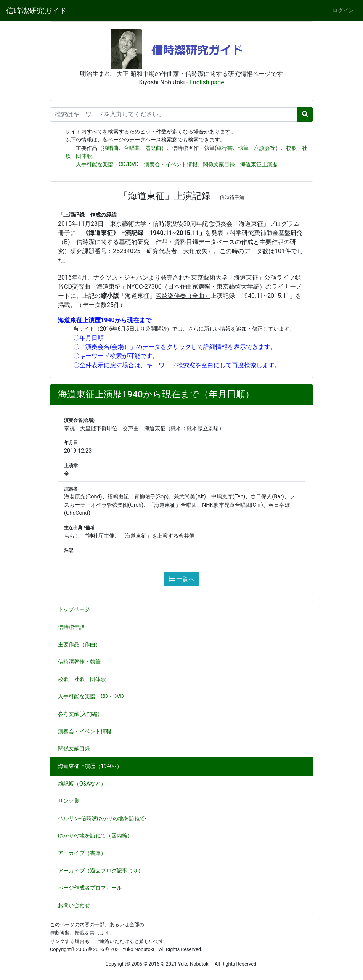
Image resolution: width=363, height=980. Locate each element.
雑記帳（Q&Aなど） (85, 784)
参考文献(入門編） (83, 714)
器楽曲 (153, 148)
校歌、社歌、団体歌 (85, 679)
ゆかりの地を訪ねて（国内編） (98, 836)
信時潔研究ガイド (37, 11)
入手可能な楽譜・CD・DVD (94, 696)
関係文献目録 (219, 165)
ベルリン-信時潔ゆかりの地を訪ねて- (102, 819)
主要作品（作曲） (82, 645)
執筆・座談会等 (257, 148)
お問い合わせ (74, 905)
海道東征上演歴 (259, 165)
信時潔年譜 (71, 627)
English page (207, 82)
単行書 (225, 148)
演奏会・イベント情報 (171, 165)
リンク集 (69, 801)
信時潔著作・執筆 (82, 662)
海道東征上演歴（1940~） (90, 766)
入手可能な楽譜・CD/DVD (107, 165)
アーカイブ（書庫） (82, 853)
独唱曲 (111, 148)
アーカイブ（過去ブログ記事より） (101, 871)
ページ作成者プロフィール (90, 888)
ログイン (343, 10)
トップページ (74, 610)
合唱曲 (132, 148)
